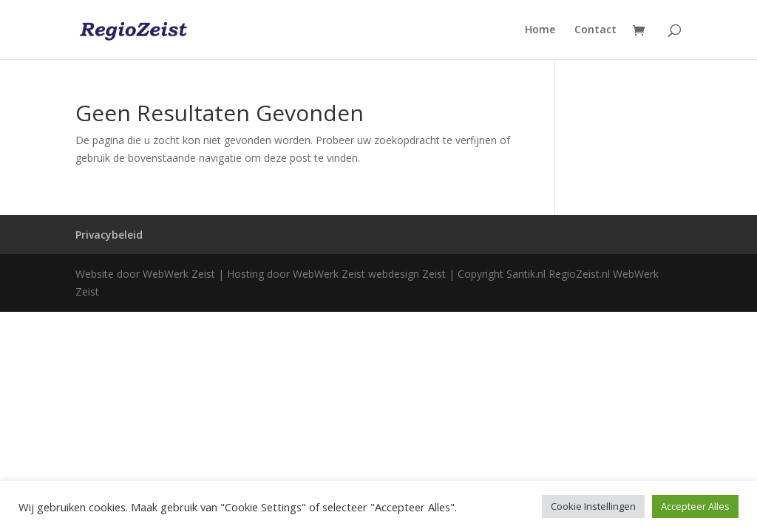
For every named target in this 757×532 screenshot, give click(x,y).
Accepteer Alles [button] (695, 506)
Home (540, 30)
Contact (595, 30)
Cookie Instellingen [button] (593, 506)
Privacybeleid (109, 235)
